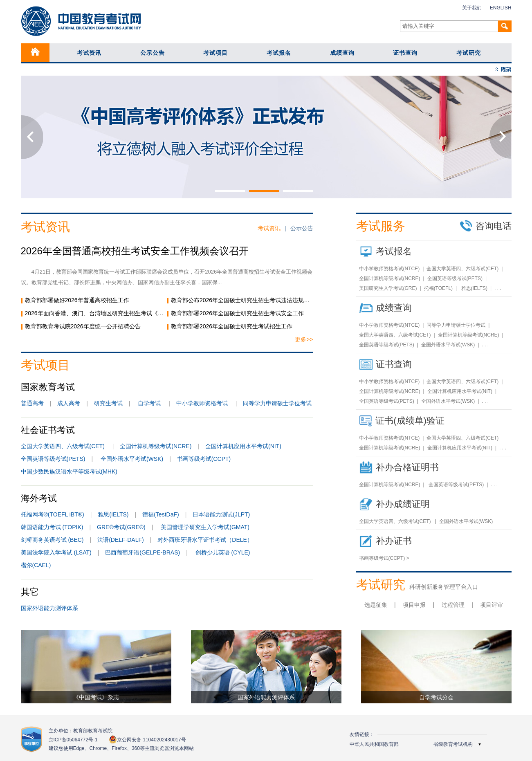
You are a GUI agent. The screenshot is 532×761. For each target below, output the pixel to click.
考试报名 (279, 53)
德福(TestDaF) (160, 514)
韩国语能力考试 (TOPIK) (52, 527)
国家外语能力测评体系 (49, 608)
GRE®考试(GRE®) (121, 527)
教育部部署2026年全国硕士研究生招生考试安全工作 (237, 313)
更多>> (304, 339)
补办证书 (394, 541)
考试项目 (215, 53)
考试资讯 (89, 53)
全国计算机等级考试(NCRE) (156, 446)
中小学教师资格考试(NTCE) (389, 269)
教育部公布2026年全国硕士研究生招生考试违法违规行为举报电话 (255, 300)
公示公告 (153, 53)
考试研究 (469, 53)
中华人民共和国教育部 (374, 744)
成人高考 (69, 403)
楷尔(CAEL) (36, 565)
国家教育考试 (48, 387)
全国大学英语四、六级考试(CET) (64, 446)
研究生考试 (108, 403)
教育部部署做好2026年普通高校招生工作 (77, 300)
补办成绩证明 (403, 504)
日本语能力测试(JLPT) (221, 514)
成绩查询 (342, 53)
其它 (30, 592)
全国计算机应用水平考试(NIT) (243, 446)
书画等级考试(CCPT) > (384, 558)
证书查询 (405, 53)
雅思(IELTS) (113, 514)
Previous (32, 137)
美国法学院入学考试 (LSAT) (56, 552)
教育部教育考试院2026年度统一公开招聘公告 (83, 326)
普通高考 (32, 403)
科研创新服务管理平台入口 (444, 587)
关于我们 (472, 8)
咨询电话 (485, 226)
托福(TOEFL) (438, 288)
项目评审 (492, 605)
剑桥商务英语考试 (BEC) (52, 540)
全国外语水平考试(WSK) (132, 459)
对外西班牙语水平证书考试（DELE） (205, 540)
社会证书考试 (48, 430)
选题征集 (376, 605)
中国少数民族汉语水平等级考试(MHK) (69, 471)
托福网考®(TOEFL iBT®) (53, 514)
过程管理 (453, 605)
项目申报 (414, 605)
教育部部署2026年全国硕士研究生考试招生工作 (237, 326)
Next (501, 137)
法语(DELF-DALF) (121, 540)
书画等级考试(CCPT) (204, 459)
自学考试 (149, 403)
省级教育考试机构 (453, 744)
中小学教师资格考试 (202, 403)
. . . (498, 288)
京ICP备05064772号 (73, 740)
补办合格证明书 (407, 467)
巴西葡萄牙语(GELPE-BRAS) (143, 552)
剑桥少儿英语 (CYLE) (223, 552)
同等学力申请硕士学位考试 (277, 403)
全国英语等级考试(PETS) (53, 459)
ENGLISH (501, 8)
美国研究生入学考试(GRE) (388, 288)
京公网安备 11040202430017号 (147, 740)
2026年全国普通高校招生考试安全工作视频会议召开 (135, 251)
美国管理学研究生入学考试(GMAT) (205, 527)
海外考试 (39, 498)
